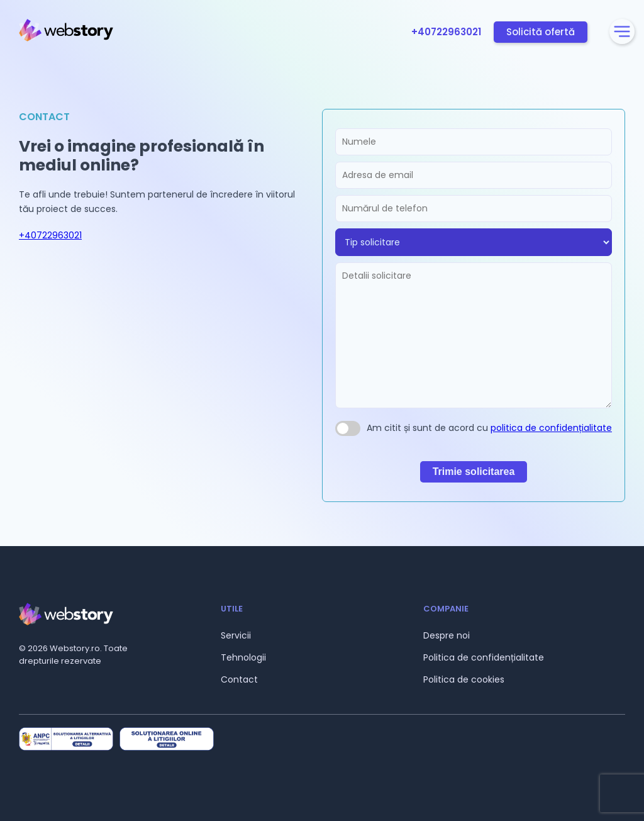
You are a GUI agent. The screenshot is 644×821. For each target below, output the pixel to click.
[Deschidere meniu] (622, 31)
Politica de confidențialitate (484, 657)
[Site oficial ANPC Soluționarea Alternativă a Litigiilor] (66, 740)
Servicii (236, 635)
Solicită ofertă (541, 32)
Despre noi (447, 635)
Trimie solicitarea (474, 472)
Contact (239, 679)
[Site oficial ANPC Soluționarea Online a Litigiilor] (167, 740)
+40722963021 (446, 32)
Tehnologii (243, 657)
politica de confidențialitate (551, 428)
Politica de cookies (464, 679)
